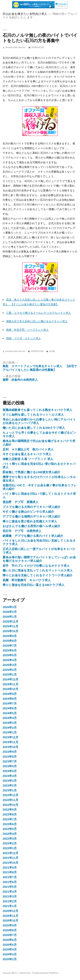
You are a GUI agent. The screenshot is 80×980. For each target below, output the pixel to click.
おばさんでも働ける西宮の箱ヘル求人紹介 (31, 526)
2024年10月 (11, 689)
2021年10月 (11, 863)
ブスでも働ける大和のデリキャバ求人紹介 (32, 507)
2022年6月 (10, 824)
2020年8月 (10, 930)
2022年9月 (10, 810)
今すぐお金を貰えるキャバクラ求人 (27, 454)
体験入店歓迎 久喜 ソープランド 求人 (28, 459)
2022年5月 (10, 829)
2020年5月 (10, 945)
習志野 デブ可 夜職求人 (21, 502)
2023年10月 (11, 747)
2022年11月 (11, 800)
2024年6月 (10, 708)
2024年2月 (10, 728)
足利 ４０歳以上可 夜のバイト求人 (28, 449)
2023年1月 (10, 790)
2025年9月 (10, 636)
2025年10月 (11, 631)
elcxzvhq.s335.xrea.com (15, 47)
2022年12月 (11, 795)
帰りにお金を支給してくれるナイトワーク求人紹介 (38, 575)
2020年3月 (10, 954)
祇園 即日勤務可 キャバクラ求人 (27, 580)
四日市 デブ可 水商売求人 (22, 531)
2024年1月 (10, 732)
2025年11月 (11, 626)
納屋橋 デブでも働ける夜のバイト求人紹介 (33, 536)
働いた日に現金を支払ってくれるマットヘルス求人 (38, 570)
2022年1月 (10, 848)
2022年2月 (10, 843)
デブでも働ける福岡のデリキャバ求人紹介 (32, 516)
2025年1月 (10, 675)
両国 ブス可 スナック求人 (24, 338)
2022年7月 (10, 819)
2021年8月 (10, 872)
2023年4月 (10, 776)
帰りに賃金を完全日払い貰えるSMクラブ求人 (34, 585)
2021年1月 (10, 906)
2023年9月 (10, 752)
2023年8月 (10, 757)
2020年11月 (11, 916)
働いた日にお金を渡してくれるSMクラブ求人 (34, 428)
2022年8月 (10, 814)
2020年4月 (10, 949)
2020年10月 (11, 921)
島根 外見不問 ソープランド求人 (27, 330)
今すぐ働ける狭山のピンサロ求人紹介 (28, 512)
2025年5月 (10, 655)
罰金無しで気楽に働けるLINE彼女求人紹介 (31, 472)
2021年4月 (10, 892)
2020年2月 (10, 959)
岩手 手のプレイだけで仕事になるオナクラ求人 (36, 566)
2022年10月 (11, 805)
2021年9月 (10, 868)
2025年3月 (10, 665)
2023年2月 (10, 786)
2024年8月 (10, 699)
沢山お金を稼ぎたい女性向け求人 (25, 14)
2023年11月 (11, 742)
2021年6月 (10, 882)
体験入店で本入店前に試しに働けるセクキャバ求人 (37, 321)
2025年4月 (10, 660)
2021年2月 (10, 901)
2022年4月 (10, 834)
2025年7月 (10, 646)
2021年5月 (10, 887)
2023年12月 (11, 737)
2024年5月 (10, 713)
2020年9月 (10, 925)
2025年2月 (10, 670)
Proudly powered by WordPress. (45, 973)
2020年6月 (10, 940)
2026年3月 (10, 607)
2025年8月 (10, 641)
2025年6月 (10, 650)
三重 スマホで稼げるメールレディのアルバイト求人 (39, 313)
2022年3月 (10, 839)
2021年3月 (10, 896)
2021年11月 (11, 858)
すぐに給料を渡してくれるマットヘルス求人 (33, 415)
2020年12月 (11, 911)
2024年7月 (10, 703)
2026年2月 (10, 612)
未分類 (52, 351)
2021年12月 (11, 853)
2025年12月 (11, 622)
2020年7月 (10, 935)
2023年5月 (10, 771)
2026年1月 (10, 617)
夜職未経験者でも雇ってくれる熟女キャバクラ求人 (37, 410)
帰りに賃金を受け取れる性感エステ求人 (30, 521)
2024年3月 (10, 723)
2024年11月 (11, 684)
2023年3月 (10, 781)
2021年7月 (10, 877)
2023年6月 (10, 766)
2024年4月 (10, 718)
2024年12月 (11, 679)
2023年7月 (10, 761)
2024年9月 (10, 694)
